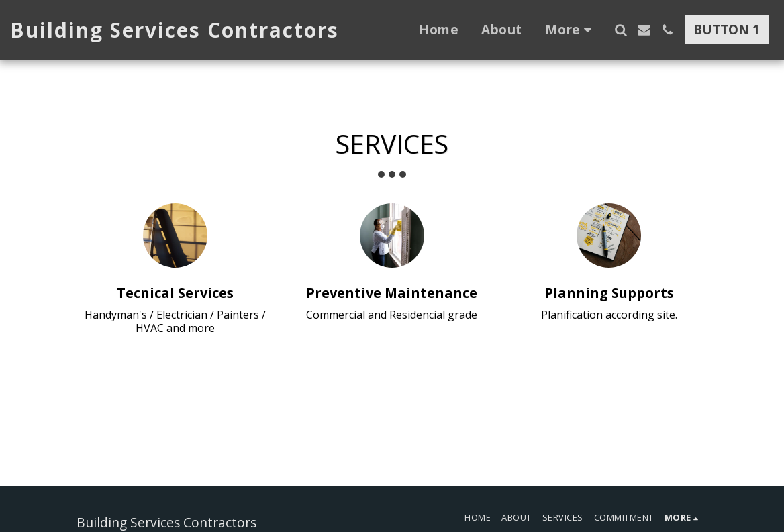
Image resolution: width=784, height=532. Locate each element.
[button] (621, 30)
